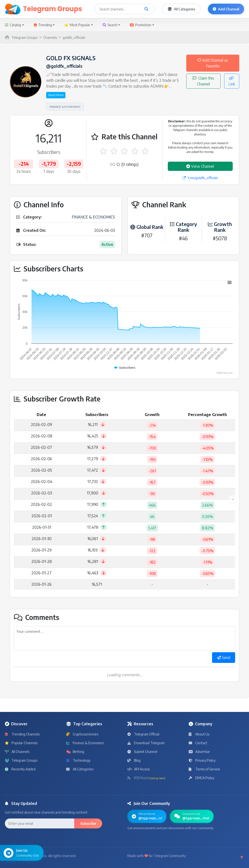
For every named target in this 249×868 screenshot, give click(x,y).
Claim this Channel (204, 81)
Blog (134, 760)
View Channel (200, 166)
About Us (199, 734)
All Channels (17, 752)
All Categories (181, 9)
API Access (139, 769)
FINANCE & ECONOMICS (65, 107)
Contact (198, 743)
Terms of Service (204, 769)
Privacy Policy (202, 760)
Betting (75, 752)
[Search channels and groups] (146, 9)
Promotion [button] (141, 25)
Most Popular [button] (77, 25)
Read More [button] (56, 95)
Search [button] (110, 25)
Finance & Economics (85, 743)
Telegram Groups (21, 760)
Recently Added (20, 769)
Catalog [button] (13, 25)
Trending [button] (43, 25)
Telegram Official (143, 734)
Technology (78, 760)
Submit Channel (142, 752)
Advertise (199, 752)
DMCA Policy (201, 778)
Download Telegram (146, 743)
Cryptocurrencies (82, 734)
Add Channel (226, 9)
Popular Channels (21, 743)
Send (224, 658)
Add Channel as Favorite (213, 63)
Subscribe (88, 823)
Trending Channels (22, 734)
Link (232, 81)
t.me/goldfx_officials (200, 178)
